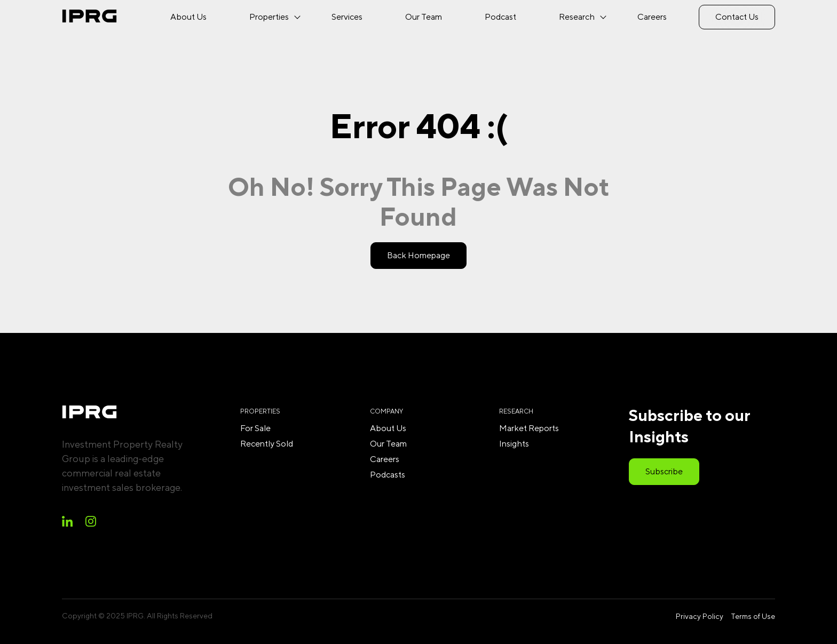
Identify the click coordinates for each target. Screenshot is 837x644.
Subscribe (664, 471)
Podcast (500, 17)
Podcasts (388, 475)
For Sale (255, 428)
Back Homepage (418, 255)
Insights (514, 444)
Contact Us (737, 17)
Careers (652, 17)
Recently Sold (267, 444)
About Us (188, 17)
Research (577, 17)
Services (347, 17)
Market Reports (529, 428)
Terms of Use (753, 616)
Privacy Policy (700, 616)
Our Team (424, 17)
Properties (269, 17)
